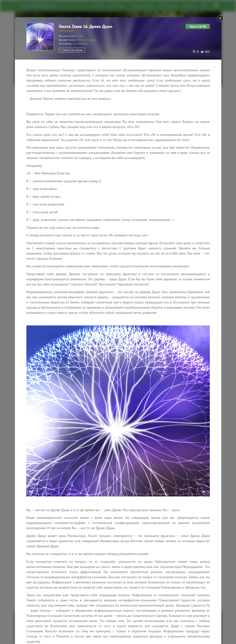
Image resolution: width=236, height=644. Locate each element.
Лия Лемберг (80, 44)
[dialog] (118, 322)
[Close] (220, 18)
